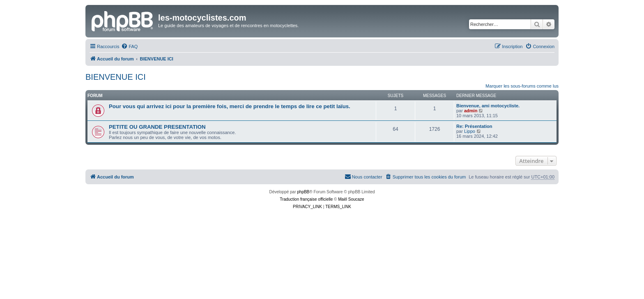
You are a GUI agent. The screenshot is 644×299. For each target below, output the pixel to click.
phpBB (303, 192)
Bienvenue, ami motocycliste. (488, 106)
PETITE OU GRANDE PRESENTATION (157, 127)
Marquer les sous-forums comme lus (522, 86)
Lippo (470, 131)
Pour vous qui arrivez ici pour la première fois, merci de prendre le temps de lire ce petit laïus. (230, 106)
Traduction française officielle (306, 199)
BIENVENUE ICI (116, 77)
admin (471, 111)
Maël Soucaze (351, 199)
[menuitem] (129, 46)
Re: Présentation (474, 126)
